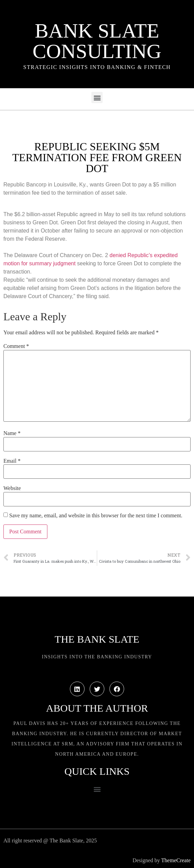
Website (12, 488)
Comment (16, 346)
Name (12, 433)
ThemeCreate (176, 860)
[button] (97, 97)
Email (12, 461)
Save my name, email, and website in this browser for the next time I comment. (96, 516)
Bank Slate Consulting (97, 41)
